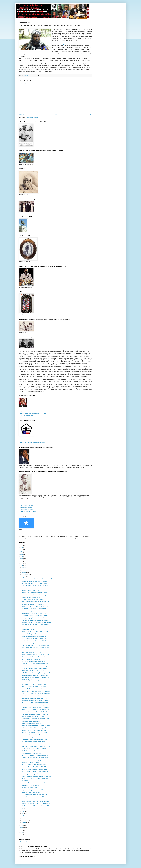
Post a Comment (25, 84)
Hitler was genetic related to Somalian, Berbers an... (35, 772)
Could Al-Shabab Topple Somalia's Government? (34, 650)
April (23, 816)
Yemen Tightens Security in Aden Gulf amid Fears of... (36, 602)
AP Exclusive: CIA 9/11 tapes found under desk (34, 799)
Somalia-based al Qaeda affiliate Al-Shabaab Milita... (35, 606)
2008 (22, 828)
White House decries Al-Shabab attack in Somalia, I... (35, 684)
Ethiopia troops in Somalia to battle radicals (33, 604)
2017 (22, 550)
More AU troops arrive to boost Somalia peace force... (35, 696)
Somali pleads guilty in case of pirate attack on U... (35, 618)
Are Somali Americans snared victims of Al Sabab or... (36, 769)
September (25, 575)
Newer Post (22, 115)
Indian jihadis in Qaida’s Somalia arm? (32, 721)
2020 (22, 547)
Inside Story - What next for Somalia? (31, 597)
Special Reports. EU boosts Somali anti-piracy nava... (35, 778)
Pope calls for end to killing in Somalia (31, 652)
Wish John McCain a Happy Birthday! (31, 753)
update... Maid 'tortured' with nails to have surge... (34, 595)
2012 (22, 561)
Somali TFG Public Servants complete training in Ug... (36, 710)
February (24, 820)
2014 (22, 556)
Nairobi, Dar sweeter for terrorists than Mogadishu (35, 749)
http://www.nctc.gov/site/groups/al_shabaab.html (33, 443)
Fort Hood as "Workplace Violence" (31, 735)
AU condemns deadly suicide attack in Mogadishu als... (36, 677)
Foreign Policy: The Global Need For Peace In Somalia (36, 648)
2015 (22, 554)
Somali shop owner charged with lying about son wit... (36, 774)
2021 (22, 545)
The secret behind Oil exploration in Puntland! (33, 742)
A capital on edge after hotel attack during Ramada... (35, 616)
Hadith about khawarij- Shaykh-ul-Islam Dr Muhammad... (36, 746)
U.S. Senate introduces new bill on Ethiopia (33, 600)
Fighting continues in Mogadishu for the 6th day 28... (35, 609)
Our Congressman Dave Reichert (29, 512)
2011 (22, 563)
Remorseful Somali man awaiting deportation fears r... (35, 760)
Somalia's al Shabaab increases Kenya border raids (35, 783)
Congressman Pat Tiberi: (27, 510)
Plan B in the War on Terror (29, 744)
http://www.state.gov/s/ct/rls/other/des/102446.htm (33, 414)
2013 (22, 559)
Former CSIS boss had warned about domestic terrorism (36, 588)
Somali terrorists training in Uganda (31, 762)
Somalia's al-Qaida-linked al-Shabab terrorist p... (34, 671)
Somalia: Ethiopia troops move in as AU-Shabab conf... (36, 581)
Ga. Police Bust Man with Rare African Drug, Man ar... (36, 794)
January (24, 823)
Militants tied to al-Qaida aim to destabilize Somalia (35, 620)
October (24, 572)
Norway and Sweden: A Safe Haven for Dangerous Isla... (36, 804)
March (24, 818)
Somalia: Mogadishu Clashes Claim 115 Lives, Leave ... (36, 655)
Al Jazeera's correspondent (60, 44)
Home (56, 115)
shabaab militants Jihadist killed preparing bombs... (35, 739)
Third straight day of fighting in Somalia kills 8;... (34, 661)
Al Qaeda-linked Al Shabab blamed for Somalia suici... (36, 691)
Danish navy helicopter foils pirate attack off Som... (35, 611)
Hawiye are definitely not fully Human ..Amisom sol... (35, 586)
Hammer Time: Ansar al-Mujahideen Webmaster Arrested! (37, 579)
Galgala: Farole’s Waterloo (28, 629)
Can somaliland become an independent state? (34, 723)
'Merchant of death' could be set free (31, 751)
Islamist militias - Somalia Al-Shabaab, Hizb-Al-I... (34, 641)
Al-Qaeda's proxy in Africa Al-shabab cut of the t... (34, 765)
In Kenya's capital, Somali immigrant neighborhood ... (35, 728)
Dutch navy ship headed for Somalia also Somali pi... (35, 712)
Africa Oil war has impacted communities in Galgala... (35, 755)
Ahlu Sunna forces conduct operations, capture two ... (35, 705)
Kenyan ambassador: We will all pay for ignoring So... (35, 666)
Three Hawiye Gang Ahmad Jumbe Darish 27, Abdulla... (36, 776)
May (23, 813)
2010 (22, 566)
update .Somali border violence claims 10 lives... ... (35, 797)
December (25, 568)
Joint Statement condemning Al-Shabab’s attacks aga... (36, 645)
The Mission (25, 781)
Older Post (89, 115)
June (23, 811)
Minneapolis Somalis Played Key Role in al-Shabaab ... (36, 707)
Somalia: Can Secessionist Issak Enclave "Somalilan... (36, 801)
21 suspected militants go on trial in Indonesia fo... (35, 657)
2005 (22, 832)
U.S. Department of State (27, 416)
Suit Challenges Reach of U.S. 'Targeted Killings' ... (35, 583)
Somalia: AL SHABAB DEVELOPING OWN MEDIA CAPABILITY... (39, 622)
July (23, 809)
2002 (22, 835)
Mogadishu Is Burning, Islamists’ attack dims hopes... (35, 668)
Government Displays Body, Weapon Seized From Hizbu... (37, 767)
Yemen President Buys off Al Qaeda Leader (33, 737)
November (25, 570)
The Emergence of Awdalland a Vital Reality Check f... (36, 806)
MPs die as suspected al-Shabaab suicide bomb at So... (36, 694)
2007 (22, 830)
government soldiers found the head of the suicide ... (35, 682)
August (24, 577)
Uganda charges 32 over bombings (31, 785)
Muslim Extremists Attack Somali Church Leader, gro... (36, 639)
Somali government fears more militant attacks (34, 636)
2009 (22, 825)
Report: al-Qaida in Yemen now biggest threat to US (35, 664)
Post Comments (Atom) (32, 117)
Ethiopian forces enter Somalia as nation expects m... (35, 627)
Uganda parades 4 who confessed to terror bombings (35, 719)
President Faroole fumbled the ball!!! (31, 792)
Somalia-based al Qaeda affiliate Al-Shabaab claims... (36, 625)
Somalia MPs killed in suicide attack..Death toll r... (34, 689)
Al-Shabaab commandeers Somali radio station (34, 613)
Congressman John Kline (27, 506)
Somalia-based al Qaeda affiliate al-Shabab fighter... (35, 632)
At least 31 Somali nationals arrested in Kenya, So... (35, 703)
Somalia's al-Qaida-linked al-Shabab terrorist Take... (35, 700)
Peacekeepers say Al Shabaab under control (33, 717)
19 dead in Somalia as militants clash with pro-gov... (35, 698)
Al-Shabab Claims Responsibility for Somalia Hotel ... (35, 675)
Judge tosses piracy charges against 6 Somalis (34, 790)
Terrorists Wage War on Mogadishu (31, 659)
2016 (22, 552)
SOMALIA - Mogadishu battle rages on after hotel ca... (36, 680)
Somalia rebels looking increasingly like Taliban (34, 730)
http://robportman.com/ (26, 508)
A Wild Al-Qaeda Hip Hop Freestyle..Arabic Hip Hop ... (36, 758)
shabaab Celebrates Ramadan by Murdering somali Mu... (36, 673)
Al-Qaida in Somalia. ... (26, 842)
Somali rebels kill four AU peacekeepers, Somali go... (35, 593)
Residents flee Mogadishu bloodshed (31, 634)
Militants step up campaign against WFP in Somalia (35, 714)
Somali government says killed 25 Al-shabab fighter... (35, 643)
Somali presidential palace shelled (30, 590)
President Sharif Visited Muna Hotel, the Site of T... (35, 687)
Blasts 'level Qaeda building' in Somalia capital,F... (35, 733)
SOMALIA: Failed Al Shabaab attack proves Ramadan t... (36, 726)
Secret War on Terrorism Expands (30, 788)
